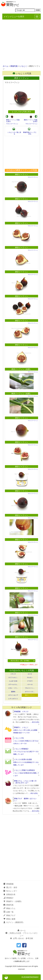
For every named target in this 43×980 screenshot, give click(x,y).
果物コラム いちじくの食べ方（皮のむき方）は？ (25, 782)
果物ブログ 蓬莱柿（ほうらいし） (25, 799)
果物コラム (9, 908)
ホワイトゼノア (13, 695)
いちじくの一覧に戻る (14, 133)
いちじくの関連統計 (21, 749)
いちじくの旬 (19, 738)
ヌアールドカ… (13, 685)
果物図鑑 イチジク (21, 711)
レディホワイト (13, 699)
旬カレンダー (10, 891)
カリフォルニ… (13, 677)
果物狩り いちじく (21, 727)
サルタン (30, 677)
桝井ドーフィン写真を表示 (13, 121)
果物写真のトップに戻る (30, 133)
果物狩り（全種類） (13, 901)
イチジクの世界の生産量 (23, 759)
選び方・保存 (10, 887)
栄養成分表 (9, 894)
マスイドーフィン (12, 124)
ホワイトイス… (30, 692)
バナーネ (30, 685)
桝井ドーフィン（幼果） (22, 369)
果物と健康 (9, 919)
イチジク (13, 674)
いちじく (23, 66)
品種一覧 (8, 912)
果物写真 (14, 66)
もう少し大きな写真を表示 (21, 112)
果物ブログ (9, 915)
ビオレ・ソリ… (13, 688)
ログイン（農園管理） (14, 922)
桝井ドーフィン (22, 174)
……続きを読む (34, 722)
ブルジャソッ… (30, 688)
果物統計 (8, 898)
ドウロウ (30, 681)
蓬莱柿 (13, 692)
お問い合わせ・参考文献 (22, 938)
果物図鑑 (8, 884)
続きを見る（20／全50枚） (23, 661)
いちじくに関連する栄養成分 (25, 770)
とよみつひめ (13, 681)
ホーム (6, 66)
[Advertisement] (21, 42)
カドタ (30, 674)
